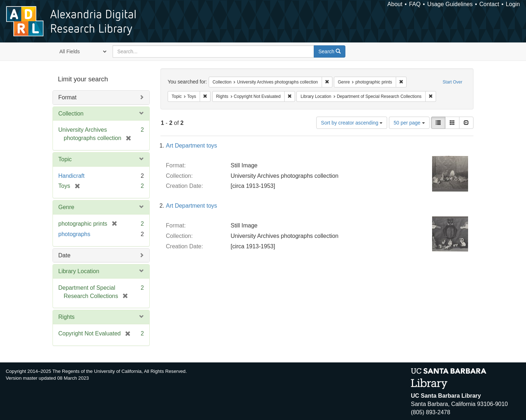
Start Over (452, 82)
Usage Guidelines (450, 4)
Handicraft (71, 176)
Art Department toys (191, 146)
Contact (489, 4)
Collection (71, 114)
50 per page (409, 123)
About (395, 4)
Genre (66, 207)
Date (64, 255)
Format (67, 97)
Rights (66, 317)
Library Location (79, 271)
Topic (65, 159)
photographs (74, 234)
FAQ (415, 4)
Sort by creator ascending (352, 123)
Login (513, 4)
